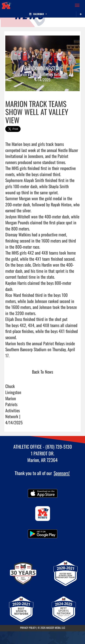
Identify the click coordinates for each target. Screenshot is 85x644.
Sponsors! (62, 473)
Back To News (42, 372)
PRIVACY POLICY (28, 628)
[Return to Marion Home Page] (6, 5)
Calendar (38, 14)
